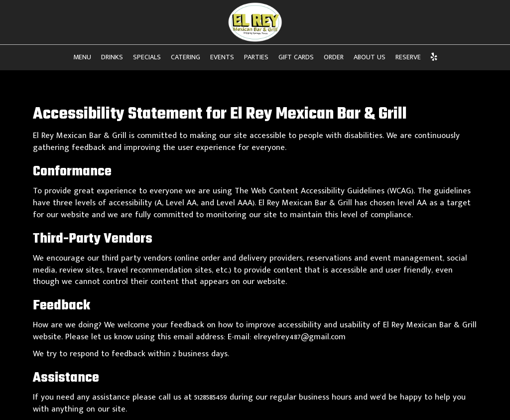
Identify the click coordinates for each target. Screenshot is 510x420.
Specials (147, 57)
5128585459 (211, 397)
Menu (82, 57)
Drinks (112, 57)
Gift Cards (296, 57)
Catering (186, 57)
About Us (370, 57)
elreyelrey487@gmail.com (300, 337)
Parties (256, 57)
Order (334, 57)
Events (222, 57)
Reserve (408, 57)
